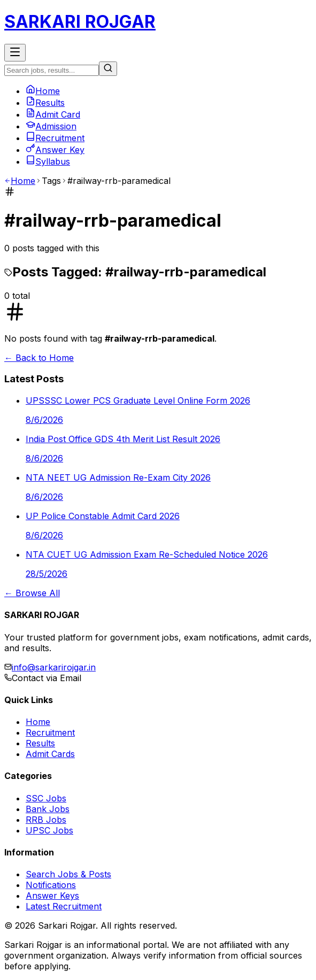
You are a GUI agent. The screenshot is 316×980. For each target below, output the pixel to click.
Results (45, 103)
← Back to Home (39, 358)
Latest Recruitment (64, 906)
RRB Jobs (46, 820)
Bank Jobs (48, 809)
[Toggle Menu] (15, 53)
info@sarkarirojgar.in (54, 667)
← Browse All (32, 593)
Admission (51, 126)
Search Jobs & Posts (68, 874)
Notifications (51, 885)
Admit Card (53, 114)
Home (43, 91)
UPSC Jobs (49, 830)
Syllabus (48, 161)
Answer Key (55, 150)
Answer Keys (52, 896)
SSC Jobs (46, 798)
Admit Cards (50, 754)
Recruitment (55, 138)
